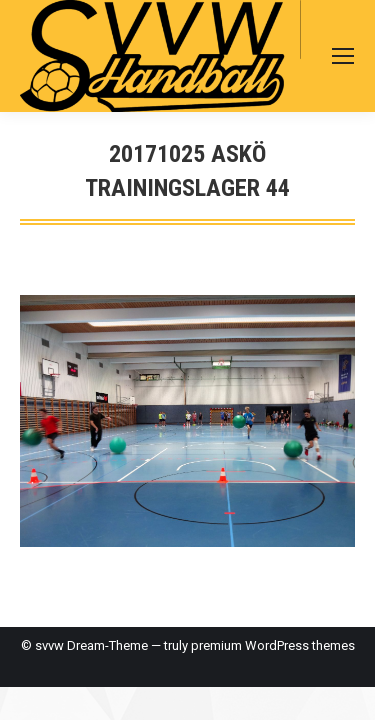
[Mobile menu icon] (343, 56)
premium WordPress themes (273, 645)
